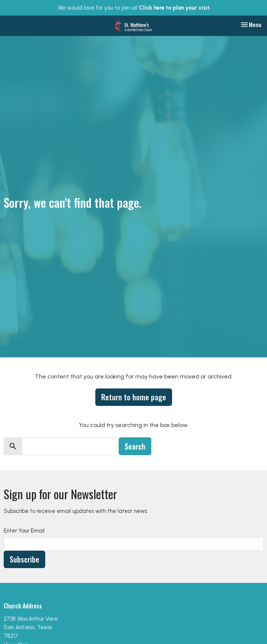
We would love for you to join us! (134, 8)
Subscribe (24, 559)
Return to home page (134, 397)
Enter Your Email (24, 531)
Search (135, 446)
